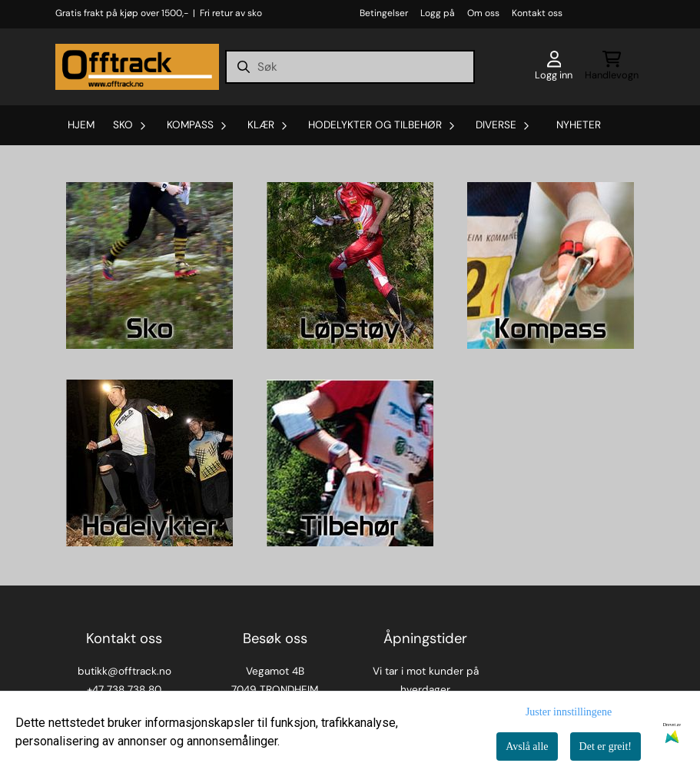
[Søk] (350, 67)
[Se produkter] (149, 265)
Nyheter (579, 125)
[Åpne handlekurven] (612, 67)
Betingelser (384, 13)
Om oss (483, 13)
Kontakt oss (537, 13)
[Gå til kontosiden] (554, 67)
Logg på (438, 13)
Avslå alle (527, 746)
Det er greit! (605, 746)
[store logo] (138, 67)
